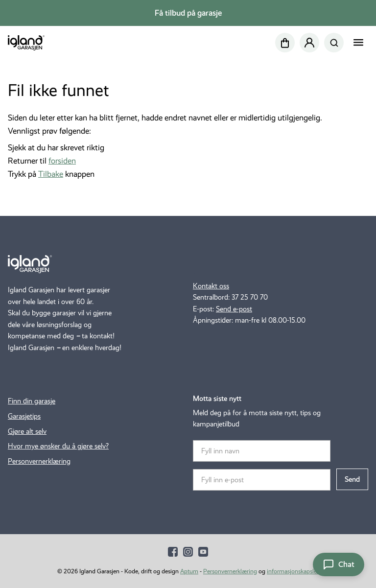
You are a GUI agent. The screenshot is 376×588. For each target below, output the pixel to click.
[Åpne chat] (339, 564)
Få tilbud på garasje (188, 13)
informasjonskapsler (293, 571)
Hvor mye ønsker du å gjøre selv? (58, 446)
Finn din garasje (32, 401)
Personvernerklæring (39, 461)
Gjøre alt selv (27, 431)
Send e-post (234, 309)
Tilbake (51, 174)
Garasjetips (24, 416)
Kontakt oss (211, 286)
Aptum (189, 571)
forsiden (62, 161)
